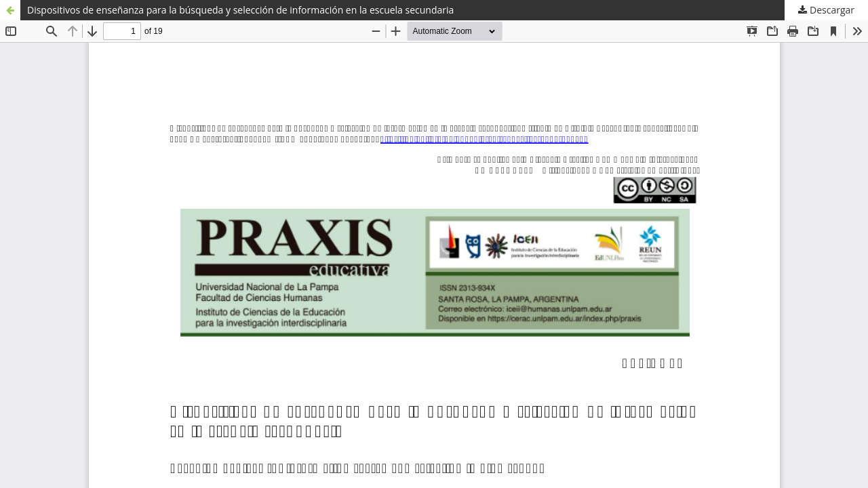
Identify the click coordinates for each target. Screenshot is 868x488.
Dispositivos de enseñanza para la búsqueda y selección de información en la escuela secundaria (240, 10)
